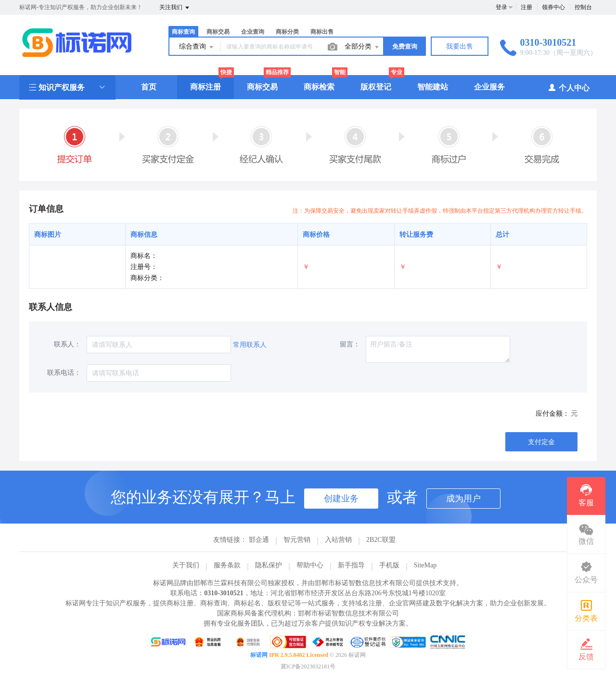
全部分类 (362, 47)
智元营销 (297, 540)
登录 (501, 7)
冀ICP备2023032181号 (308, 666)
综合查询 (197, 47)
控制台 (583, 7)
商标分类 (287, 32)
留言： (350, 344)
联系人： (67, 344)
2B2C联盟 (381, 540)
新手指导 (351, 565)
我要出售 (460, 46)
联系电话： (64, 373)
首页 (149, 87)
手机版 (389, 565)
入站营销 (338, 540)
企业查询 (253, 32)
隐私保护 (269, 565)
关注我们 (175, 8)
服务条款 (227, 565)
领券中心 (553, 7)
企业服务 (489, 87)
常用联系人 (250, 345)
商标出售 (322, 32)
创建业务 (341, 499)
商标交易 (218, 32)
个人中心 (569, 87)
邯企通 (259, 540)
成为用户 (463, 499)
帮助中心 (310, 565)
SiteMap (425, 565)
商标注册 (205, 87)
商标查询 (183, 32)
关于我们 (186, 565)
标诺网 (259, 655)
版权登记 (376, 87)
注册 (526, 7)
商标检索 (319, 87)
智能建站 (433, 87)
